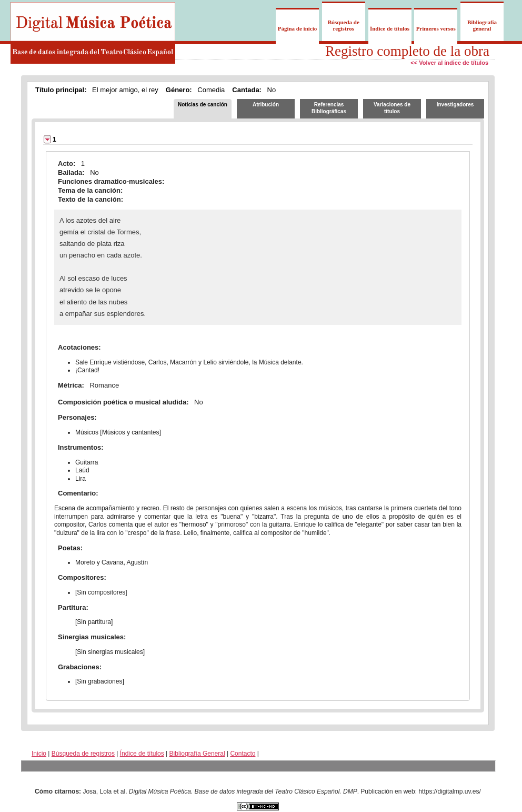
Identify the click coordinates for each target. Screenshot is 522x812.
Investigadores (455, 105)
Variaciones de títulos (392, 108)
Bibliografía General (197, 754)
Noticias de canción (203, 105)
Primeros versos (436, 28)
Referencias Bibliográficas (329, 108)
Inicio (39, 754)
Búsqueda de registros (344, 25)
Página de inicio (298, 28)
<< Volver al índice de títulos (449, 63)
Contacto (243, 754)
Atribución (266, 105)
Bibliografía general (482, 25)
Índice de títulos (390, 28)
